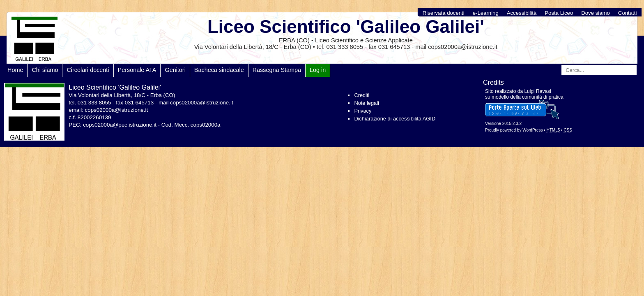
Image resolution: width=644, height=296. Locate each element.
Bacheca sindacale (219, 70)
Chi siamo (45, 70)
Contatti (627, 13)
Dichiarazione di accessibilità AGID (395, 119)
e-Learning (486, 13)
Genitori (175, 70)
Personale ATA (137, 70)
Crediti (362, 95)
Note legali (366, 103)
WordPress (532, 130)
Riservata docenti (444, 13)
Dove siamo (596, 13)
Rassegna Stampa (277, 70)
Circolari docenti (88, 70)
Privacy (363, 111)
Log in (318, 70)
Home (15, 70)
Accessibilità (522, 13)
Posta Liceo (559, 13)
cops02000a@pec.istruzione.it (120, 125)
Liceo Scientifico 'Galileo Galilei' (346, 27)
